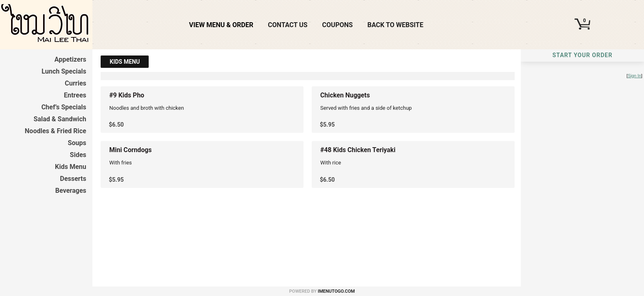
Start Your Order (582, 55)
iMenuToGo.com (336, 291)
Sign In (634, 76)
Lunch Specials (64, 71)
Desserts (73, 179)
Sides (78, 155)
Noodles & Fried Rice (55, 131)
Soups (77, 143)
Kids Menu (71, 167)
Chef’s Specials (64, 107)
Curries (76, 83)
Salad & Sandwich (60, 119)
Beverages (71, 191)
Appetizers (70, 59)
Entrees (75, 95)
